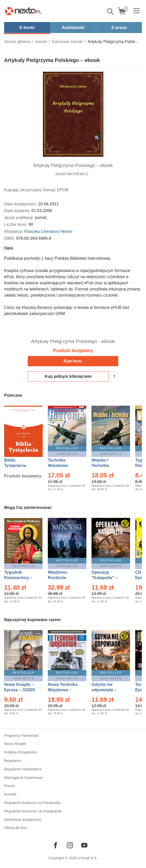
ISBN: (10, 238)
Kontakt (10, 794)
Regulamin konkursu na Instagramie (33, 811)
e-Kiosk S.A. (88, 858)
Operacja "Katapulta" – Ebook (104, 578)
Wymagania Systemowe (23, 778)
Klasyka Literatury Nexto (48, 231)
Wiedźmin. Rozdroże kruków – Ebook (64, 578)
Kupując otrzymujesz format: (30, 190)
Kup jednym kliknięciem (68, 376)
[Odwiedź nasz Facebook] (56, 845)
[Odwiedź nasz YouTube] (84, 845)
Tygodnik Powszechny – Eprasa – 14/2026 (21, 578)
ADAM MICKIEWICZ (72, 174)
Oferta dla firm (16, 828)
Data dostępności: (21, 204)
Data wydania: (18, 211)
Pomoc (10, 786)
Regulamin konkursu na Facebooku (32, 803)
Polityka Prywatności (21, 752)
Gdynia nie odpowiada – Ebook (104, 690)
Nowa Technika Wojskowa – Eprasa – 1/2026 (63, 690)
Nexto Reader (15, 744)
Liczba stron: (16, 224)
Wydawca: (14, 231)
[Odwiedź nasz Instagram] (70, 845)
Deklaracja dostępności (23, 820)
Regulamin (13, 761)
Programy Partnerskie (21, 736)
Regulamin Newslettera (23, 769)
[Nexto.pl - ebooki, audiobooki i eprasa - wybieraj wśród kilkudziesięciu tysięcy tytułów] (23, 11)
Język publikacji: (20, 218)
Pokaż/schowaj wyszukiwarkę (111, 12)
